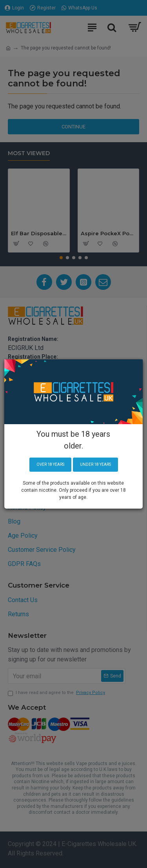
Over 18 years (50, 464)
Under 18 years (95, 464)
